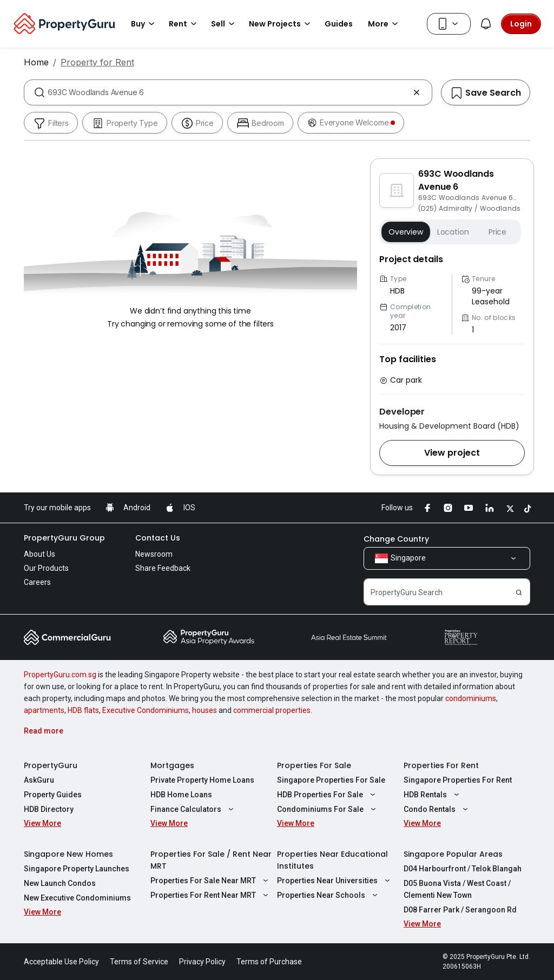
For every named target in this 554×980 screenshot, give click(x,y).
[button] (452, 453)
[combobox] (228, 92)
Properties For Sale (314, 765)
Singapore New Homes (68, 854)
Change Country (396, 539)
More (385, 24)
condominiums (471, 698)
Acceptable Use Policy (61, 962)
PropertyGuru (51, 765)
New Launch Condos (60, 883)
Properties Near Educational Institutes (332, 860)
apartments (44, 710)
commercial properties (272, 710)
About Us (39, 554)
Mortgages (172, 765)
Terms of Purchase (269, 962)
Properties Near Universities (335, 881)
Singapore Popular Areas (453, 854)
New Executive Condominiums (77, 898)
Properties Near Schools (329, 895)
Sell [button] (225, 24)
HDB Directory (49, 809)
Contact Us (158, 538)
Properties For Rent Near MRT (211, 895)
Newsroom (154, 554)
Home (36, 62)
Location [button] (453, 232)
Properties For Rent (441, 765)
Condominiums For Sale (328, 809)
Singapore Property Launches (77, 869)
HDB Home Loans (181, 795)
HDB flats (83, 710)
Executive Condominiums (146, 710)
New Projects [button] (281, 24)
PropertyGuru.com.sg (60, 675)
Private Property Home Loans (202, 780)
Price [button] (497, 232)
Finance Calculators (193, 809)
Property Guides (53, 795)
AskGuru (39, 780)
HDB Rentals (433, 795)
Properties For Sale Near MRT (211, 881)
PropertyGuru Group (64, 538)
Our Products (46, 568)
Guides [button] (339, 24)
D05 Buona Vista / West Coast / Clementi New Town (457, 889)
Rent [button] (184, 24)
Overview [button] (406, 232)
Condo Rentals (437, 809)
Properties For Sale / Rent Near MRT (211, 860)
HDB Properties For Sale (328, 795)
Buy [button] (144, 24)
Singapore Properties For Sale (331, 780)
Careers (37, 582)
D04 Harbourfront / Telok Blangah (463, 869)
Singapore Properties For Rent (458, 780)
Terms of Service (139, 962)
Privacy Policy (202, 962)
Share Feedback (163, 568)
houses (205, 710)
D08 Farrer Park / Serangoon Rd (460, 910)
